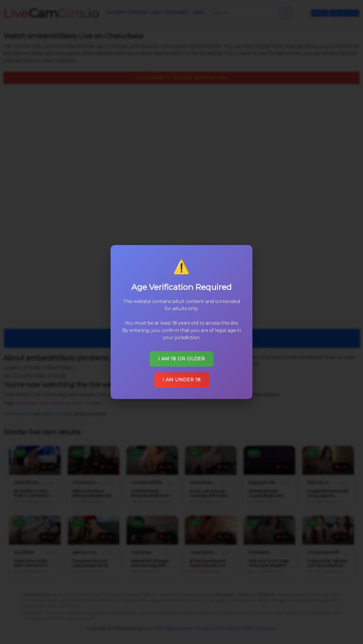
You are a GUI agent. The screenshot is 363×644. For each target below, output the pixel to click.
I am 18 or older (182, 358)
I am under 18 (182, 379)
